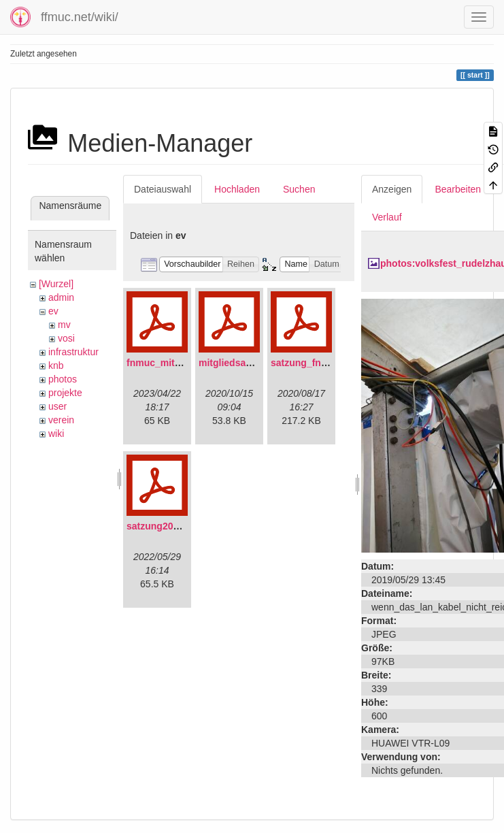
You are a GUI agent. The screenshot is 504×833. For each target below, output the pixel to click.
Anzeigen (392, 189)
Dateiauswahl (163, 189)
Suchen (299, 189)
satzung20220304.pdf (174, 526)
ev (53, 311)
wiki (56, 434)
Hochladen (237, 189)
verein (61, 420)
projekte (65, 393)
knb (56, 365)
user (57, 406)
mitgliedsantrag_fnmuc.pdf (260, 363)
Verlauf (387, 217)
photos (63, 379)
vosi (66, 338)
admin (61, 297)
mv (64, 325)
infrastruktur (73, 352)
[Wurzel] (56, 284)
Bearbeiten (458, 189)
